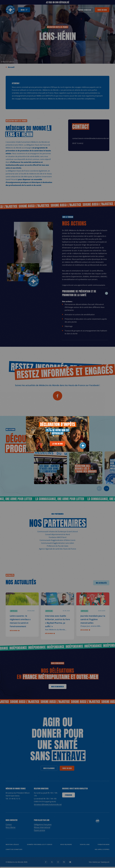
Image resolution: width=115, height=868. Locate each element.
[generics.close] (86, 419)
